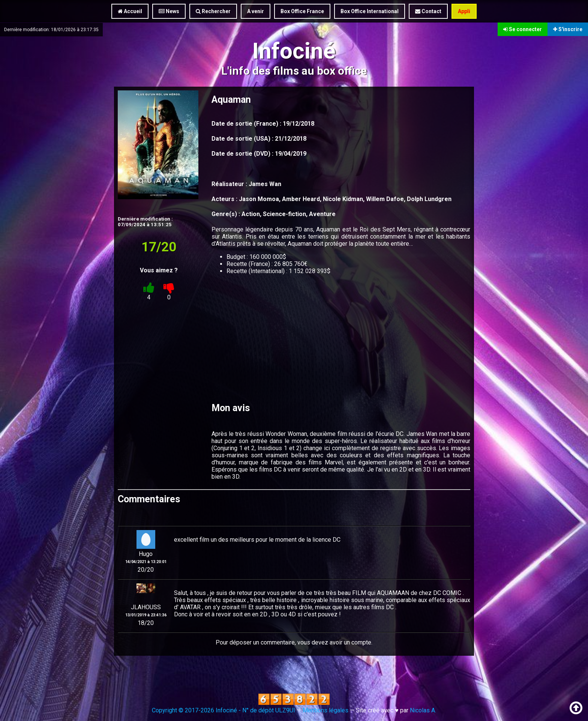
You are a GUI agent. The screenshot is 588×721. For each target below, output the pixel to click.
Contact (428, 11)
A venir (256, 11)
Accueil (130, 11)
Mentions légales (325, 710)
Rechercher (213, 11)
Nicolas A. (423, 710)
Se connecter (523, 29)
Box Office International (370, 11)
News (169, 11)
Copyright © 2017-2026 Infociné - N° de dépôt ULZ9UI (223, 710)
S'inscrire (568, 29)
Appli (464, 11)
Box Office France (302, 11)
